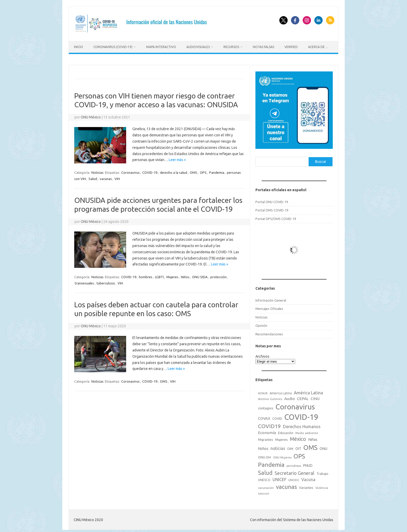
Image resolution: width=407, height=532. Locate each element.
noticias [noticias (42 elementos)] (278, 447)
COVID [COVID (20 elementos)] (277, 417)
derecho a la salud (174, 171)
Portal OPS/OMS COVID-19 (276, 217)
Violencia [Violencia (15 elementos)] (322, 487)
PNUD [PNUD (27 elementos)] (308, 464)
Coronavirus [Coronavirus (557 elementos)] (295, 405)
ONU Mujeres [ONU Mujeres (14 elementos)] (282, 456)
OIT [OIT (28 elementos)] (298, 447)
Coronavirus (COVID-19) (113, 47)
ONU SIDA (200, 276)
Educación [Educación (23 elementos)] (286, 431)
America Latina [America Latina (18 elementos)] (281, 392)
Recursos (231, 47)
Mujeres (172, 276)
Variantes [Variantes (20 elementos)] (306, 486)
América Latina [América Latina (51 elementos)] (308, 392)
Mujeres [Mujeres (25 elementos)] (281, 438)
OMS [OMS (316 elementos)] (310, 446)
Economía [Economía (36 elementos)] (267, 431)
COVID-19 (150, 171)
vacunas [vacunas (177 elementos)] (286, 485)
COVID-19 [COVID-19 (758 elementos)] (301, 416)
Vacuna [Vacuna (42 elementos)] (308, 478)
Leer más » (177, 159)
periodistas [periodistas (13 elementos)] (294, 464)
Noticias (97, 171)
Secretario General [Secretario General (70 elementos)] (294, 472)
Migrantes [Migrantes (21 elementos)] (266, 438)
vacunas (106, 177)
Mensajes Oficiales (269, 308)
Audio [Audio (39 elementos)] (290, 397)
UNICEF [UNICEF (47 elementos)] (279, 478)
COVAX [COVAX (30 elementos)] (264, 417)
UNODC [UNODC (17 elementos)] (294, 479)
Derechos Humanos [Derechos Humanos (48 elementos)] (302, 425)
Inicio (79, 47)
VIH (117, 177)
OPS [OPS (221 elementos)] (299, 455)
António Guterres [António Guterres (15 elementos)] (270, 398)
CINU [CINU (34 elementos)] (315, 397)
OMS (194, 171)
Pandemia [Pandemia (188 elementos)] (271, 463)
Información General (271, 299)
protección (218, 276)
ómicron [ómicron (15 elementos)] (264, 492)
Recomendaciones (269, 333)
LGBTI (159, 276)
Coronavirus (130, 171)
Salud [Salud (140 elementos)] (265, 471)
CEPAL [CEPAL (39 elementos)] (303, 397)
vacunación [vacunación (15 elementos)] (266, 487)
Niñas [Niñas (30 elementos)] (313, 438)
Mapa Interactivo (161, 47)
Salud (93, 177)
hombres (146, 276)
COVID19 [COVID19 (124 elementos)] (269, 425)
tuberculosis (106, 282)
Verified (291, 47)
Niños (185, 276)
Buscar (321, 160)
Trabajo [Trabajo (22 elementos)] (322, 472)
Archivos (262, 355)
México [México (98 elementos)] (298, 438)
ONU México (91, 116)
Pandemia (217, 171)
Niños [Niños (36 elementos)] (263, 447)
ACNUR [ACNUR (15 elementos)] (263, 392)
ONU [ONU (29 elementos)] (323, 447)
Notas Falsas (263, 47)
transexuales (84, 282)
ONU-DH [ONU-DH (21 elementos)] (264, 456)
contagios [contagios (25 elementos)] (266, 407)
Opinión (261, 324)
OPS (203, 171)
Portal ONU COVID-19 (272, 201)
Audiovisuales (198, 47)
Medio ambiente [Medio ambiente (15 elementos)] (307, 432)
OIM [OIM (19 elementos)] (290, 447)
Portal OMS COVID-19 (272, 209)
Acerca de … (318, 47)
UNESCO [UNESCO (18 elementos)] (264, 479)
